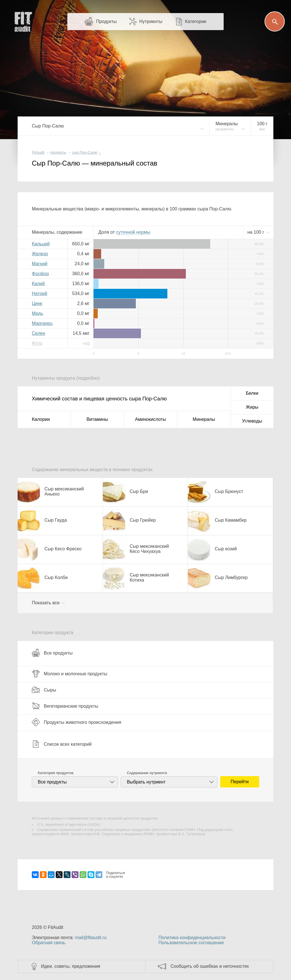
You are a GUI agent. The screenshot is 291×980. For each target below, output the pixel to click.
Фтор (37, 343)
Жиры (252, 407)
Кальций (41, 244)
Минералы (204, 419)
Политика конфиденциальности (192, 938)
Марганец (42, 323)
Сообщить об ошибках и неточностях (210, 966)
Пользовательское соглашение (191, 943)
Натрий (40, 293)
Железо (40, 254)
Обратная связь (49, 943)
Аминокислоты (150, 419)
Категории (196, 21)
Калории (41, 419)
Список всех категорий (62, 744)
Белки (252, 393)
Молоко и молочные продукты (69, 674)
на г (256, 232)
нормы (133, 232)
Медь (38, 313)
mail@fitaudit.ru (91, 938)
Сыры (44, 690)
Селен (39, 333)
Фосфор (40, 274)
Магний (40, 264)
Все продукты (52, 653)
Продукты (106, 21)
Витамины (97, 419)
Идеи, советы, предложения (71, 966)
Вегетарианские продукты (65, 706)
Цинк (37, 303)
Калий (38, 284)
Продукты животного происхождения (76, 722)
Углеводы (252, 421)
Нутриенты (151, 21)
